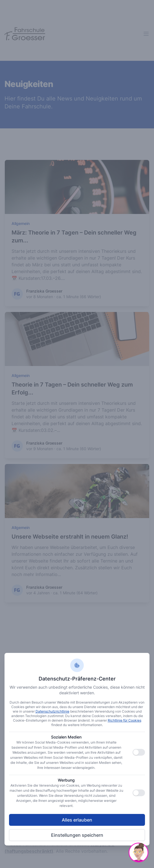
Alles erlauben (77, 820)
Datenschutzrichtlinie (52, 711)
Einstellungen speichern (77, 835)
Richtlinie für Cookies (125, 720)
